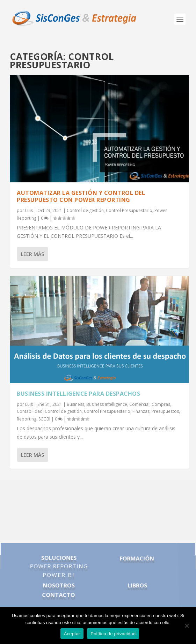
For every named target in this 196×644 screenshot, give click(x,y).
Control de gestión (85, 210)
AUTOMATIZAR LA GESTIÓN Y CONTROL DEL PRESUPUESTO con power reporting (81, 196)
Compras (161, 404)
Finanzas (141, 411)
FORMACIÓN (137, 561)
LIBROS (137, 584)
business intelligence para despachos (78, 394)
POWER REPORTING (59, 568)
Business (75, 404)
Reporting (27, 419)
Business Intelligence (107, 404)
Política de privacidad (113, 634)
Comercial (139, 404)
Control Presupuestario (129, 210)
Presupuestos (165, 411)
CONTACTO (58, 593)
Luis (29, 210)
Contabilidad (30, 411)
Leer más (32, 254)
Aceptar (72, 634)
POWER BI (59, 575)
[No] (187, 626)
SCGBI (44, 419)
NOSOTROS (58, 584)
